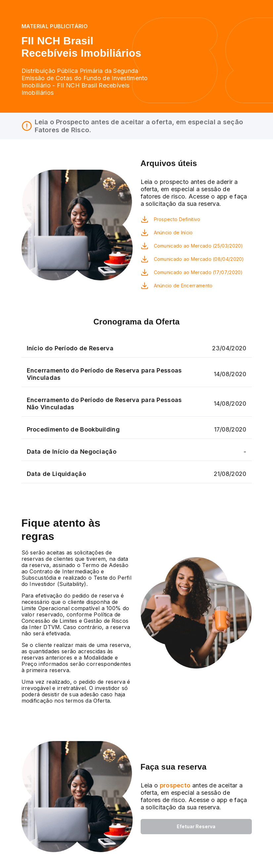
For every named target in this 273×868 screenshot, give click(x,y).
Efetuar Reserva (196, 826)
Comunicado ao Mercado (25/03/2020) (199, 246)
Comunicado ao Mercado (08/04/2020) (199, 259)
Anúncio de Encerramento (183, 286)
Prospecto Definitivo (177, 219)
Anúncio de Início (173, 232)
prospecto (174, 785)
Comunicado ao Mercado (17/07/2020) (198, 272)
